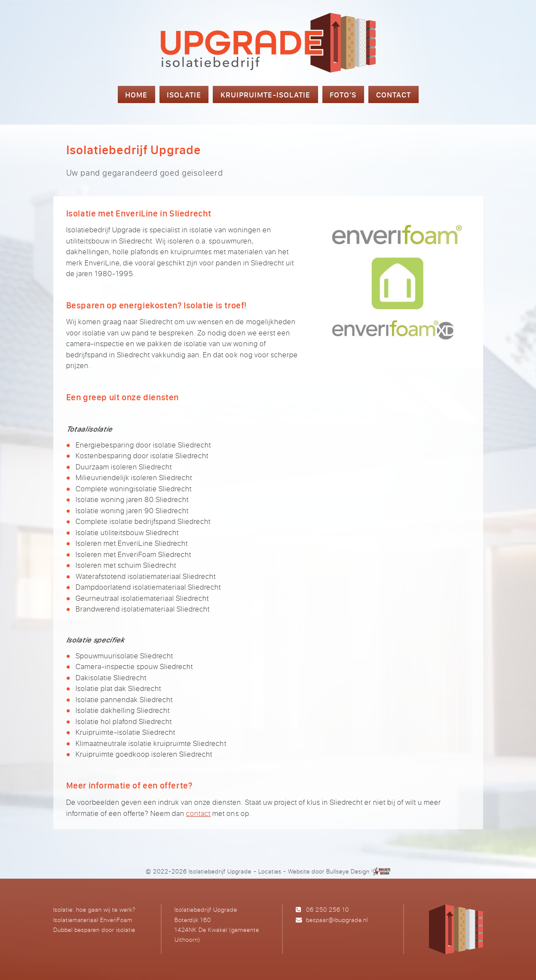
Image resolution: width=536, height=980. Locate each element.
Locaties (270, 871)
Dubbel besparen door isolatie (94, 930)
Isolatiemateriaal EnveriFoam (93, 920)
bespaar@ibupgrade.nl (337, 920)
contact (198, 813)
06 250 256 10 (328, 909)
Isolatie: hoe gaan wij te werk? (94, 909)
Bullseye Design (348, 871)
